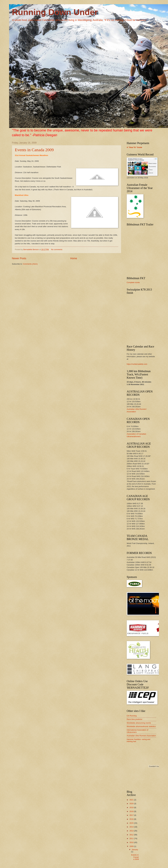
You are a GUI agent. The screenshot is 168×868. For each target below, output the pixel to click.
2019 (132, 807)
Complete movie (133, 282)
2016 (132, 819)
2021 (132, 800)
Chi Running (132, 716)
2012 (132, 835)
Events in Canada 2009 (34, 150)
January (135, 850)
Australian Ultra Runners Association (141, 736)
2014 (132, 827)
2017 (132, 815)
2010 (132, 842)
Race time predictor (135, 719)
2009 (132, 846)
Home (74, 258)
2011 (132, 838)
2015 (132, 823)
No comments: (57, 249)
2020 (132, 804)
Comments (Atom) (30, 264)
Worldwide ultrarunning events (139, 723)
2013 (132, 831)
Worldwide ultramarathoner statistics (141, 726)
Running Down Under (55, 12)
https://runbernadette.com (137, 364)
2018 (132, 811)
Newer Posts (19, 258)
